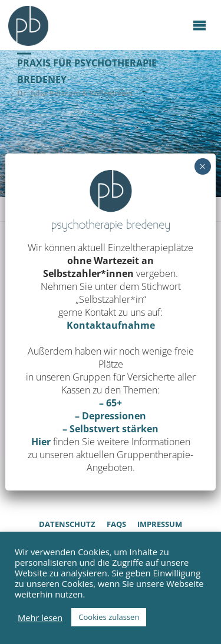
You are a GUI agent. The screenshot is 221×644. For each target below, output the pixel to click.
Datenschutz (67, 524)
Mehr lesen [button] (40, 618)
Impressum (160, 524)
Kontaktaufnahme (111, 325)
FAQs (116, 524)
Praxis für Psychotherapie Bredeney (87, 71)
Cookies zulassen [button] (109, 617)
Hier (41, 442)
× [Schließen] (202, 166)
